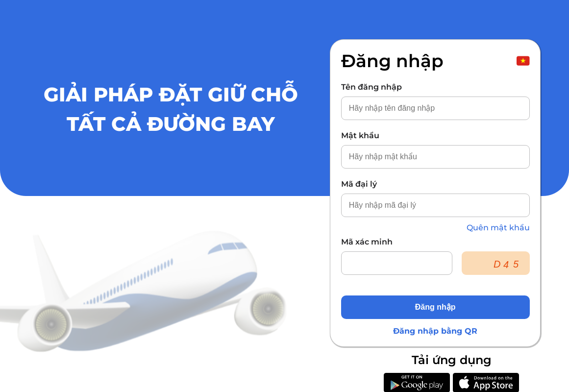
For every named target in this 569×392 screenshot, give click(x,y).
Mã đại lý (359, 184)
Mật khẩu (360, 135)
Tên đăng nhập (371, 87)
